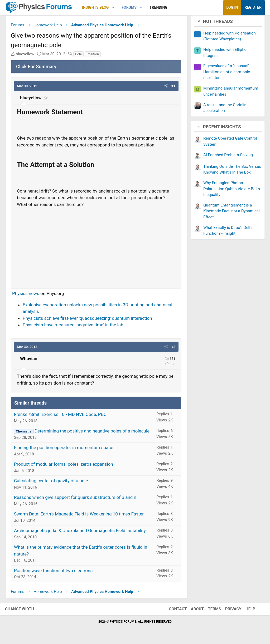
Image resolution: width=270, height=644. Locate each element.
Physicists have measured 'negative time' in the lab (73, 327)
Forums (129, 7)
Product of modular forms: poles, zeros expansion (64, 466)
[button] (113, 8)
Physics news (26, 296)
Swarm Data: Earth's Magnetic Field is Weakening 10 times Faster (79, 516)
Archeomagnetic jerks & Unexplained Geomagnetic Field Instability (80, 533)
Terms (209, 611)
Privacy (228, 611)
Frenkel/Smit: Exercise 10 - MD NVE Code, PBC (60, 416)
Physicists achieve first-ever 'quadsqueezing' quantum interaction (87, 320)
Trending (158, 7)
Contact (172, 611)
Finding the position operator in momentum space (64, 450)
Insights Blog (95, 7)
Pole (79, 56)
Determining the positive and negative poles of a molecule (92, 433)
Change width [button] (25, 611)
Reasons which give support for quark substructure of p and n (75, 499)
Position (93, 56)
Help (245, 611)
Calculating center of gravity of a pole (51, 483)
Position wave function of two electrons (53, 572)
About (192, 611)
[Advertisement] (96, 248)
